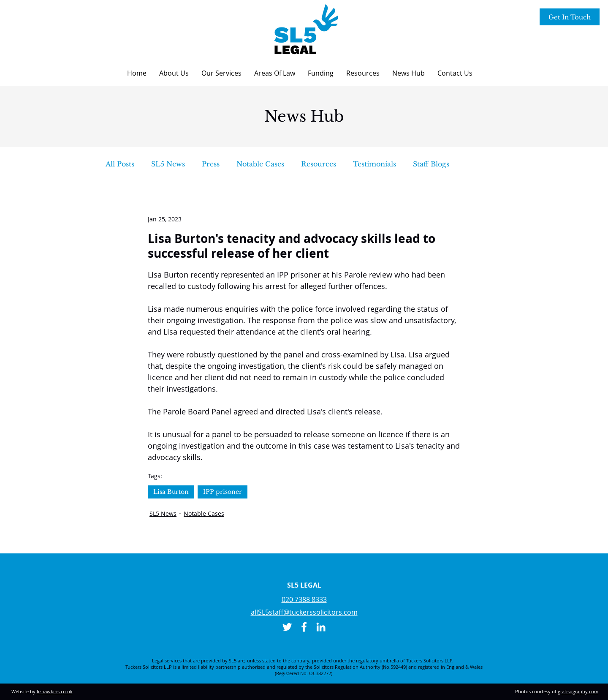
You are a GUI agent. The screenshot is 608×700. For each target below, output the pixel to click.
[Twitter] (287, 627)
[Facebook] (304, 627)
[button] (174, 73)
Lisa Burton (171, 492)
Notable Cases (260, 164)
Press (211, 164)
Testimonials (375, 164)
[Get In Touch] (570, 17)
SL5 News (168, 164)
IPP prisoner (223, 492)
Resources (319, 164)
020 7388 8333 (304, 599)
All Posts (120, 164)
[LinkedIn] (321, 627)
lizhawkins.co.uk (55, 691)
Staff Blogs (431, 164)
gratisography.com (578, 691)
